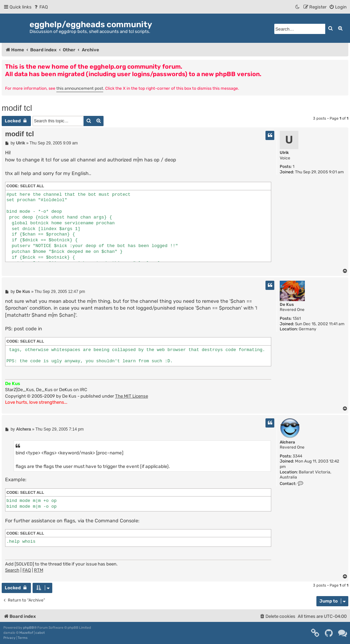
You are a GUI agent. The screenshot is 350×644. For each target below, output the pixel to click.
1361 (297, 318)
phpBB (29, 628)
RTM (39, 570)
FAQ (27, 570)
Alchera (287, 442)
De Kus (287, 304)
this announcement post (80, 88)
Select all (32, 186)
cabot (40, 633)
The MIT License (132, 396)
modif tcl (17, 108)
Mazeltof (26, 633)
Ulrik (284, 153)
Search (12, 570)
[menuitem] (41, 7)
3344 (297, 456)
